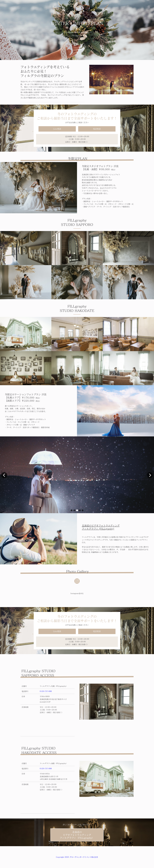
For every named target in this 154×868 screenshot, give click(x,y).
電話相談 (97, 129)
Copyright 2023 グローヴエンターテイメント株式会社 (77, 857)
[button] (72, 510)
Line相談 (57, 129)
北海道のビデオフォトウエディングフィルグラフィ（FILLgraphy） (77, 835)
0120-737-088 (46, 691)
